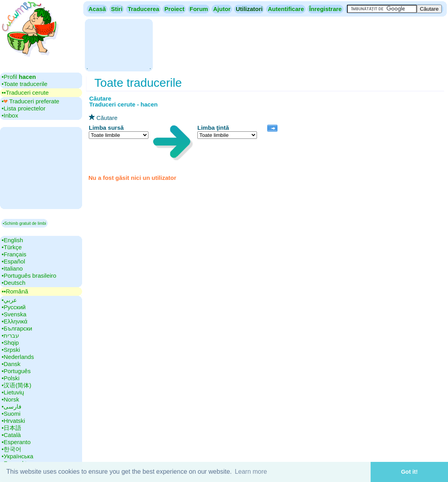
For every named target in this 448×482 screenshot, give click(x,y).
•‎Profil (19, 77)
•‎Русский (14, 307)
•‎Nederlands (18, 357)
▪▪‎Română (15, 291)
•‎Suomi (11, 414)
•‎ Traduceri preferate (30, 101)
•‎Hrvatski (13, 421)
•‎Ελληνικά (14, 321)
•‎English (12, 240)
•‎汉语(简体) (16, 385)
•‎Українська (17, 456)
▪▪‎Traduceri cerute (25, 92)
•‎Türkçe (12, 247)
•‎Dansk (11, 364)
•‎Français (14, 254)
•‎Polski (10, 378)
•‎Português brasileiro (29, 276)
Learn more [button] (251, 472)
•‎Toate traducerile (24, 84)
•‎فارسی (11, 406)
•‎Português (16, 371)
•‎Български (17, 328)
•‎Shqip (10, 343)
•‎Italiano (12, 268)
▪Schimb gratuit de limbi (24, 223)
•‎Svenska (14, 314)
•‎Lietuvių (13, 392)
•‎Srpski (11, 350)
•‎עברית (10, 335)
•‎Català (11, 435)
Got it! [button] (409, 472)
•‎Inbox (10, 115)
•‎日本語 (11, 428)
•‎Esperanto (16, 442)
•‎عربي (9, 300)
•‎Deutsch (13, 283)
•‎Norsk (10, 399)
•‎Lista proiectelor (23, 108)
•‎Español (13, 261)
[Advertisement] (119, 44)
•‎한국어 (11, 449)
